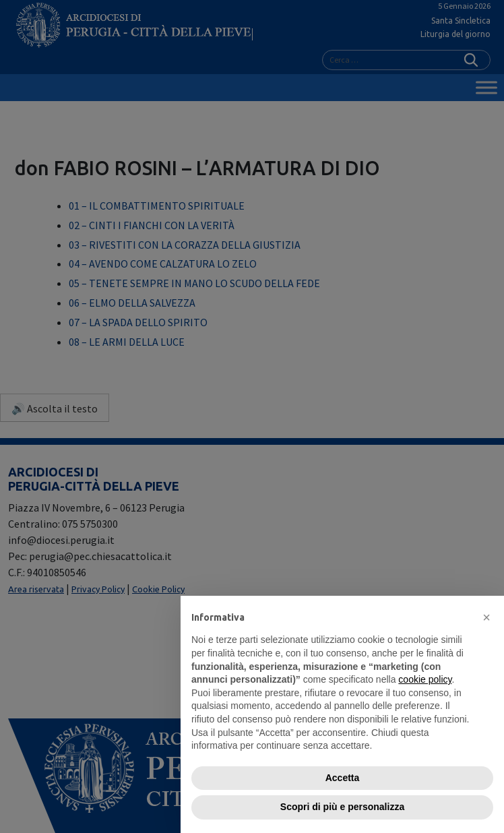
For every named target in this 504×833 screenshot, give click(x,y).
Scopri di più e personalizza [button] (342, 807)
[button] (486, 617)
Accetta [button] (343, 778)
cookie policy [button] (425, 679)
